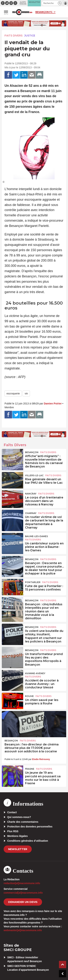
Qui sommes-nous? (19, 817)
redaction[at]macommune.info (22, 883)
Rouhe (29, 696)
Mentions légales (17, 836)
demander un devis (23, 902)
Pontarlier (33, 582)
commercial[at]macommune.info (23, 893)
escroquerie (13, 393)
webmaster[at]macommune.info (23, 930)
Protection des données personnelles (30, 827)
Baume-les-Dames (36, 536)
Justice (30, 36)
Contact (12, 812)
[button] (60, 3)
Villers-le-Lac (34, 475)
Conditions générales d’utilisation (28, 841)
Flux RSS (13, 831)
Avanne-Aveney (35, 673)
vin (26, 393)
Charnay (31, 513)
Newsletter (18, 849)
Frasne (30, 769)
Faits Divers (14, 36)
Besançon (32, 452)
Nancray (31, 494)
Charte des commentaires (23, 822)
